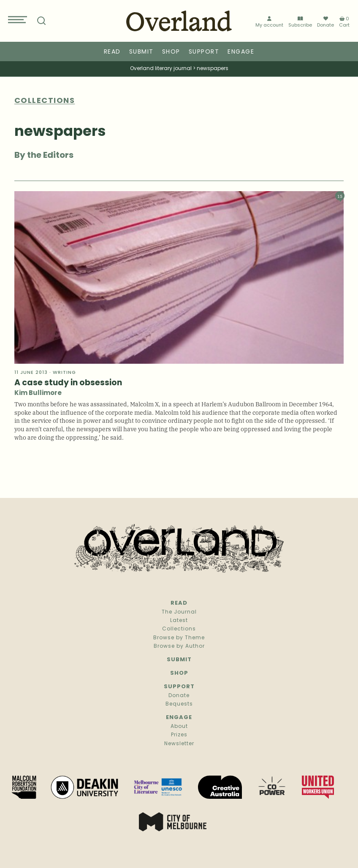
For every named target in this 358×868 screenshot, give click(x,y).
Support (204, 52)
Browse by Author (179, 646)
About (179, 727)
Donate (325, 22)
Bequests (179, 704)
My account (269, 22)
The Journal (179, 612)
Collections (179, 629)
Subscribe (300, 22)
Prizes (179, 735)
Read (112, 52)
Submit (141, 52)
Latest (179, 621)
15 (340, 196)
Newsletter (179, 744)
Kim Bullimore (38, 393)
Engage (241, 52)
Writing (64, 373)
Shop (171, 52)
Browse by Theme (179, 638)
